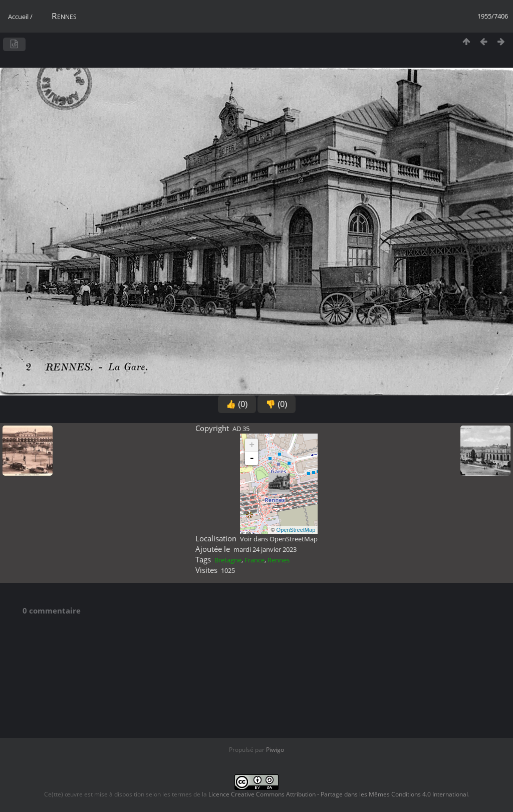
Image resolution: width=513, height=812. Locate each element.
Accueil (18, 17)
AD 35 (241, 429)
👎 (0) (277, 404)
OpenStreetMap (296, 530)
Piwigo (275, 750)
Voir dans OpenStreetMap (279, 539)
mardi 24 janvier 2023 (265, 549)
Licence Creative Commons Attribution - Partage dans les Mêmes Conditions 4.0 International (338, 794)
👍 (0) (237, 404)
